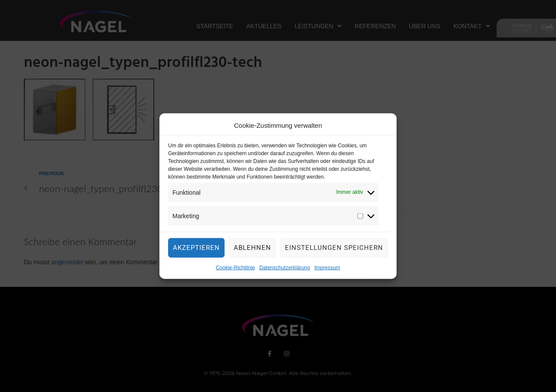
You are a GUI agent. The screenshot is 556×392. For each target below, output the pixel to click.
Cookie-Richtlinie (235, 270)
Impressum (327, 270)
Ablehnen (252, 250)
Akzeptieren (196, 250)
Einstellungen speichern (334, 250)
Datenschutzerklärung (285, 270)
